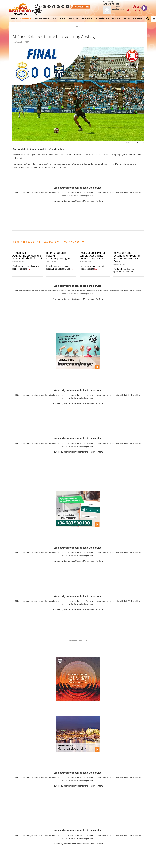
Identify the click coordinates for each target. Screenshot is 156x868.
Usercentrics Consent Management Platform (83, 201)
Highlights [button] (41, 19)
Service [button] (86, 19)
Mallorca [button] (58, 19)
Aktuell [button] (25, 19)
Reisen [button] (137, 19)
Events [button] (73, 19)
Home (14, 19)
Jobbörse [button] (101, 19)
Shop (127, 19)
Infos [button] (115, 19)
